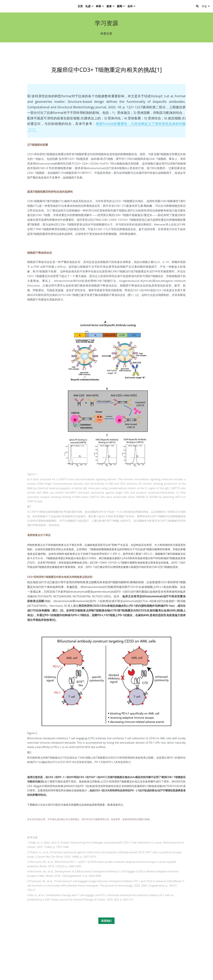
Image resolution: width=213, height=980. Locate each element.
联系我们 (106, 928)
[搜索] (197, 8)
